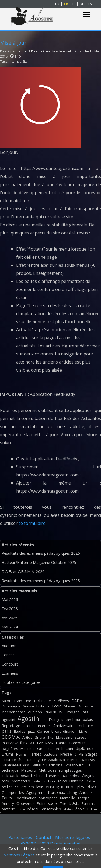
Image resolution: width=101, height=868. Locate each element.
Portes (73, 760)
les (22, 792)
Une (28, 701)
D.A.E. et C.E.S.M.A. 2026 (23, 571)
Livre (83, 731)
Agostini (29, 719)
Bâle (36, 781)
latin (40, 787)
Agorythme (36, 792)
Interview (10, 743)
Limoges (72, 712)
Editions (43, 706)
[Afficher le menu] (87, 15)
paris (7, 731)
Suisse (28, 706)
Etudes (20, 731)
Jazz (85, 712)
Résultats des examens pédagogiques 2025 (41, 581)
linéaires (53, 776)
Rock (49, 743)
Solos (74, 776)
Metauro (29, 770)
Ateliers (28, 787)
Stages (91, 754)
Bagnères (10, 749)
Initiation (52, 749)
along (72, 792)
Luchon (49, 781)
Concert (9, 655)
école (80, 809)
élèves (63, 701)
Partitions (54, 765)
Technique (42, 701)
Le (44, 760)
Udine (92, 809)
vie (32, 743)
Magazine (64, 737)
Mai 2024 (10, 627)
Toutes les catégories (21, 682)
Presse (66, 754)
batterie (8, 809)
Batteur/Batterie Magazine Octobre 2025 (39, 562)
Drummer (86, 706)
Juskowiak (10, 776)
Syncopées (48, 798)
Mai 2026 (10, 599)
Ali (81, 754)
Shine (39, 776)
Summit (88, 803)
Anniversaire (64, 726)
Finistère (9, 760)
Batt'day (33, 760)
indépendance (14, 712)
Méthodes (48, 770)
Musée (69, 706)
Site (25, 61)
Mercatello (21, 781)
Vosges (88, 776)
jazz (31, 731)
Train (18, 701)
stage (53, 803)
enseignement (60, 787)
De (88, 765)
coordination (66, 731)
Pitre (21, 809)
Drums (8, 754)
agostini (8, 720)
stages (81, 737)
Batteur (38, 765)
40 (65, 776)
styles (68, 809)
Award (26, 776)
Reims (21, 754)
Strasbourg (74, 765)
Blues (91, 787)
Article (27, 737)
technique (10, 770)
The (63, 803)
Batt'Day (88, 760)
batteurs (51, 754)
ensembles (51, 809)
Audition (9, 646)
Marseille (68, 798)
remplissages (70, 770)
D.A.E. (74, 803)
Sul (21, 759)
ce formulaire (32, 523)
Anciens (86, 792)
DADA (77, 700)
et (45, 720)
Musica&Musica (15, 765)
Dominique (11, 706)
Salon (6, 701)
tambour (73, 720)
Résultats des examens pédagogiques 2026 (41, 553)
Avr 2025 (9, 618)
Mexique (28, 749)
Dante (61, 743)
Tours (7, 798)
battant (67, 749)
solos (62, 781)
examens (53, 712)
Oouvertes (25, 803)
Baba (90, 781)
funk (24, 743)
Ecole (57, 706)
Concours (10, 664)
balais (88, 719)
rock (5, 781)
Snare (40, 737)
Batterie (76, 781)
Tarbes (35, 754)
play (81, 787)
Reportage (11, 726)
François (56, 720)
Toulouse (85, 726)
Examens (10, 673)
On (40, 749)
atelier (7, 787)
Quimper (9, 792)
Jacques (29, 726)
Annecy (8, 803)
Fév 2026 (10, 609)
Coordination (25, 798)
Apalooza (57, 760)
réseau (34, 809)
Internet (15, 61)
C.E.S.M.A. (11, 737)
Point (41, 803)
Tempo (84, 798)
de (17, 787)
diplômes (85, 748)
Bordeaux (56, 792)
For (40, 743)
